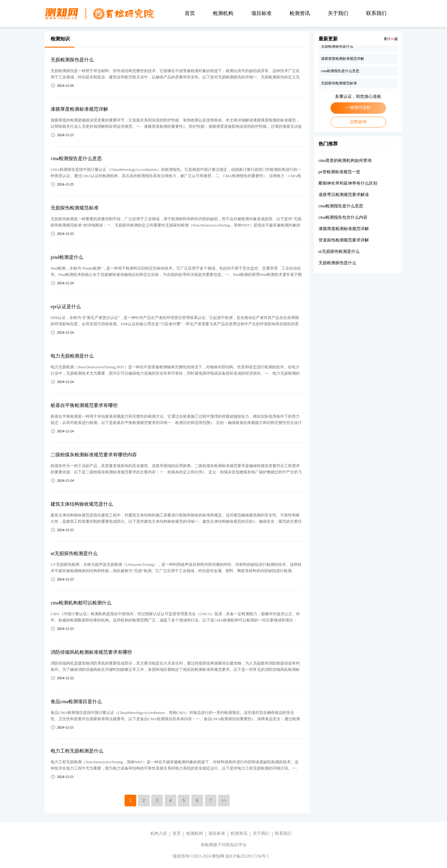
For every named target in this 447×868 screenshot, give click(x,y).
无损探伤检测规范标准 (75, 208)
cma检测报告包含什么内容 (343, 217)
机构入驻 (159, 833)
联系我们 (376, 13)
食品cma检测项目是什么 (76, 701)
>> (224, 801)
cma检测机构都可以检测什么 (81, 603)
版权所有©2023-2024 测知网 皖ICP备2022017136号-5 (221, 856)
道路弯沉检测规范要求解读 (344, 195)
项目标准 (261, 13)
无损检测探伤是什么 (72, 60)
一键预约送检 (358, 108)
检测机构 (223, 13)
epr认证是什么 (66, 307)
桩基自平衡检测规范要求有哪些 (84, 405)
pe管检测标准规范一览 (339, 172)
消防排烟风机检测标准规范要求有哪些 (91, 652)
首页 (190, 13)
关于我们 (338, 13)
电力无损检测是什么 (72, 356)
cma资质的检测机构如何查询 (345, 161)
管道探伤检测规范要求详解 (344, 240)
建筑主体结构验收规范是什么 (82, 504)
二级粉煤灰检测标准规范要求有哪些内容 (94, 455)
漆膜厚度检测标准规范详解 (79, 109)
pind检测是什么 (67, 257)
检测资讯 (300, 13)
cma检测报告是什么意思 (76, 158)
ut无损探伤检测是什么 (74, 553)
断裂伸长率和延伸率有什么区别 (348, 183)
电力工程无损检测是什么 (77, 751)
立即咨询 (358, 122)
